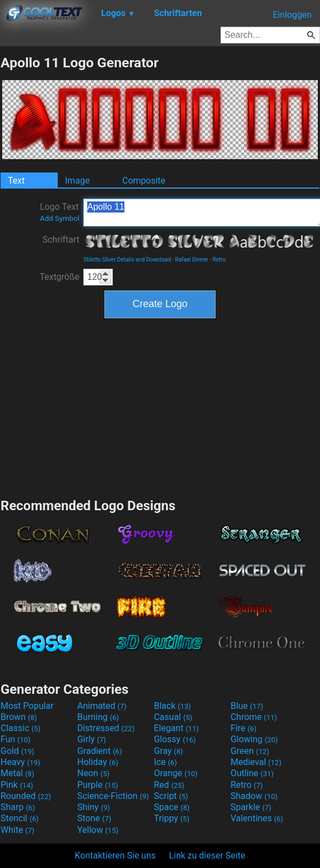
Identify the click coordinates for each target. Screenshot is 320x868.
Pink (17, 785)
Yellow (98, 830)
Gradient (99, 751)
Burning (98, 717)
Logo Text (60, 212)
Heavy (20, 762)
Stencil (19, 818)
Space (172, 807)
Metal (17, 773)
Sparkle (251, 807)
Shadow (254, 796)
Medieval (256, 762)
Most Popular (27, 706)
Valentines (257, 818)
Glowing (254, 739)
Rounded (26, 796)
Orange (176, 773)
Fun (16, 739)
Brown (19, 717)
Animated (102, 706)
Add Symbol (60, 218)
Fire (244, 728)
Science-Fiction (113, 796)
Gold (17, 751)
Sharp (18, 807)
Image (77, 181)
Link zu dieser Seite (207, 855)
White (17, 830)
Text (16, 181)
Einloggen (292, 15)
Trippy (172, 818)
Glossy (175, 739)
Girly (92, 739)
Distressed (106, 728)
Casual (173, 717)
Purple (97, 785)
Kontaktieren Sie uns (116, 855)
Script (171, 796)
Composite (144, 181)
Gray (168, 751)
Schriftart (61, 240)
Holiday (98, 762)
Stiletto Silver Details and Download (127, 260)
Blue (247, 706)
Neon (93, 773)
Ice (165, 762)
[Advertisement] (160, 407)
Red (169, 785)
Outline (252, 773)
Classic (21, 728)
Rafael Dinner (191, 260)
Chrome (254, 717)
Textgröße (59, 277)
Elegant (176, 728)
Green (250, 751)
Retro (219, 260)
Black (172, 706)
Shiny (94, 807)
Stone (94, 818)
